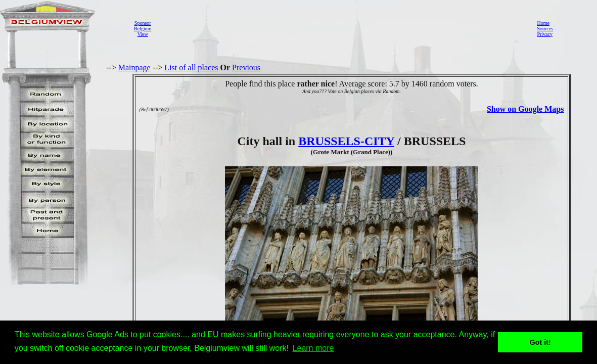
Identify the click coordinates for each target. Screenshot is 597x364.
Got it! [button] (540, 342)
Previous (246, 67)
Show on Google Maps (525, 109)
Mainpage (134, 67)
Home (543, 23)
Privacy (545, 34)
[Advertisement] (341, 28)
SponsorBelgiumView (143, 29)
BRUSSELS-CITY (346, 141)
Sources (545, 29)
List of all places (191, 67)
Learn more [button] (313, 348)
